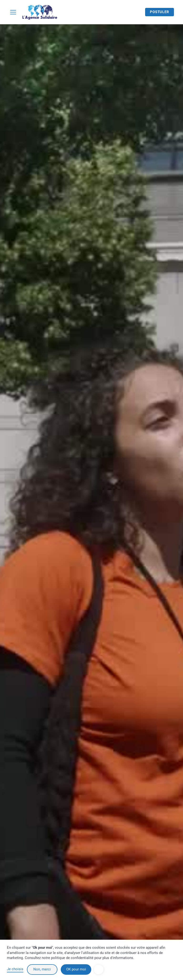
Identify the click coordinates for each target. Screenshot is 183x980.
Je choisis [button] (15, 969)
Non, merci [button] (42, 969)
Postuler (159, 12)
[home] (40, 12)
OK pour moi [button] (76, 969)
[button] (14, 12)
